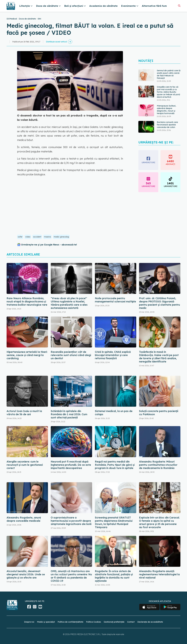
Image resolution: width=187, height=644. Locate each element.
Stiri (39, 19)
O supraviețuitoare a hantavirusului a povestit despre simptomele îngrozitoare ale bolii (71, 521)
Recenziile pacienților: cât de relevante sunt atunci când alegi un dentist (71, 355)
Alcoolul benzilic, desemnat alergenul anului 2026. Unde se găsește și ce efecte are (26, 574)
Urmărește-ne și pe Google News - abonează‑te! (49, 245)
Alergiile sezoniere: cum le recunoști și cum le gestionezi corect (25, 465)
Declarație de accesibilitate (150, 622)
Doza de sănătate (27, 19)
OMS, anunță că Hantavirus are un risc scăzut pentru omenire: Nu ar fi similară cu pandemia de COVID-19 (71, 576)
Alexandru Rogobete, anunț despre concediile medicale (24, 519)
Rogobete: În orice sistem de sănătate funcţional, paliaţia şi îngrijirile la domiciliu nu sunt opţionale (114, 576)
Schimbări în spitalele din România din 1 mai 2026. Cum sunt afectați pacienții (69, 414)
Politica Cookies (93, 622)
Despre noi (29, 622)
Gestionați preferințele (114, 622)
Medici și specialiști (46, 622)
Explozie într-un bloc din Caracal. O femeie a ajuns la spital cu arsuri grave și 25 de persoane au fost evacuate (159, 522)
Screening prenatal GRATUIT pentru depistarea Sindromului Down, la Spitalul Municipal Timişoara (114, 522)
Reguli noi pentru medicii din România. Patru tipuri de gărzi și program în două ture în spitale (115, 465)
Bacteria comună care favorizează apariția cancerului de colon (167, 125)
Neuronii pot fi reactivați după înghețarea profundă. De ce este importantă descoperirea (71, 465)
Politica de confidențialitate (70, 622)
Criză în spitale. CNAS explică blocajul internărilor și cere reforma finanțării (113, 355)
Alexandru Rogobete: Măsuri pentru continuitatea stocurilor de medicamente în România (158, 465)
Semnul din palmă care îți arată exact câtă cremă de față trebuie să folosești (169, 74)
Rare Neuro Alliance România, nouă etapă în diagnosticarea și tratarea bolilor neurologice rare (27, 301)
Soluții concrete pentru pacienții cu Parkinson (159, 413)
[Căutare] (179, 6)
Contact (131, 622)
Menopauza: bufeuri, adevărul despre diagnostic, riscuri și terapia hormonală (166, 110)
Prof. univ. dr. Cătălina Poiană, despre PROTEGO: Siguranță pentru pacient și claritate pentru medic (160, 303)
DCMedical (12, 19)
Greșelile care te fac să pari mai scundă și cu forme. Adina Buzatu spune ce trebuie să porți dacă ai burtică (168, 92)
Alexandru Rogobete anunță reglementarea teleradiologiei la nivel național (159, 574)
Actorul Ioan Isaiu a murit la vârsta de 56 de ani (24, 413)
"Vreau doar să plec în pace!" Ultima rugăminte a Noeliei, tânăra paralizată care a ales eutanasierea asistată (69, 303)
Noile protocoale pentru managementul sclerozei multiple (115, 300)
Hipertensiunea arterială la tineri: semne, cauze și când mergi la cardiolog (27, 355)
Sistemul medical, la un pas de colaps (114, 413)
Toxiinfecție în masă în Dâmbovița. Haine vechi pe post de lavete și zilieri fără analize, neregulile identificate (159, 357)
